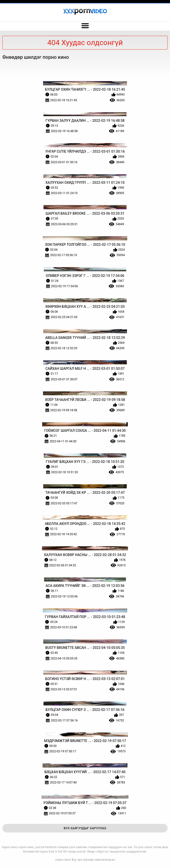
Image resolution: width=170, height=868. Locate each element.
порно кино (63, 860)
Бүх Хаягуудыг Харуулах (85, 828)
